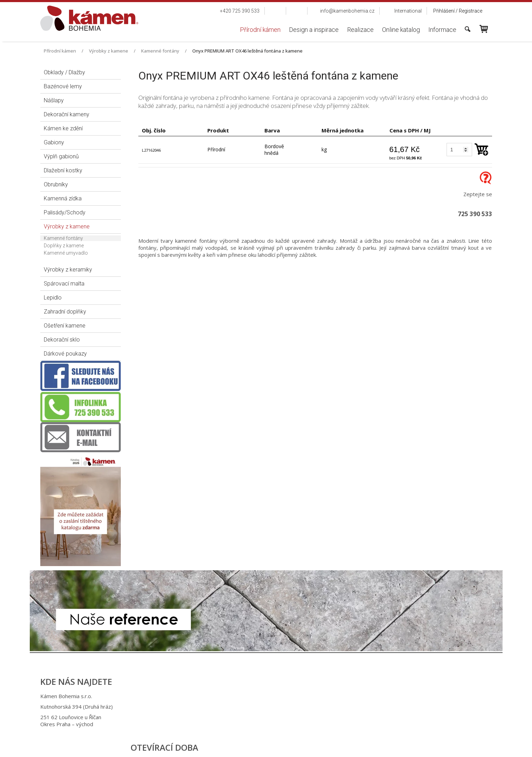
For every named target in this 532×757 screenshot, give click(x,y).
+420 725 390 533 (262, 696)
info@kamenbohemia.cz (271, 717)
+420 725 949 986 (263, 707)
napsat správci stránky (259, 747)
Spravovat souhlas (381, 747)
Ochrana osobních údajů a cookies (322, 747)
